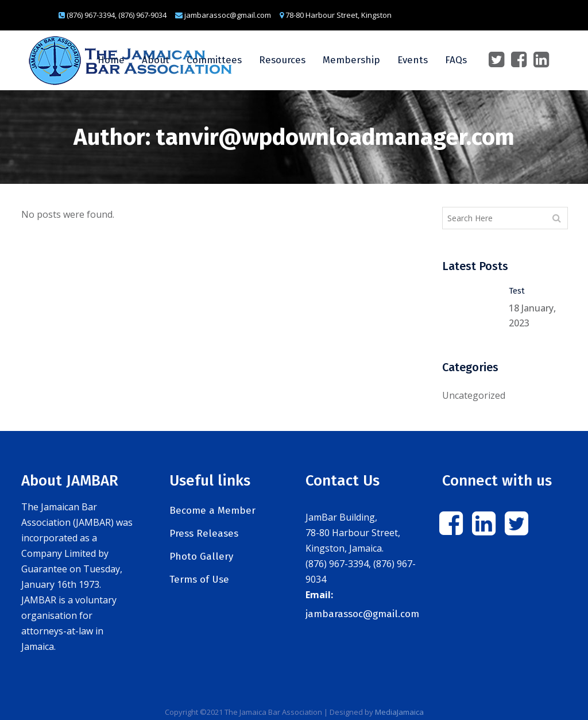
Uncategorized (474, 395)
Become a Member (212, 511)
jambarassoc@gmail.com (362, 614)
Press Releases (204, 534)
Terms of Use (199, 580)
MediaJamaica (399, 712)
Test (517, 291)
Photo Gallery (201, 557)
